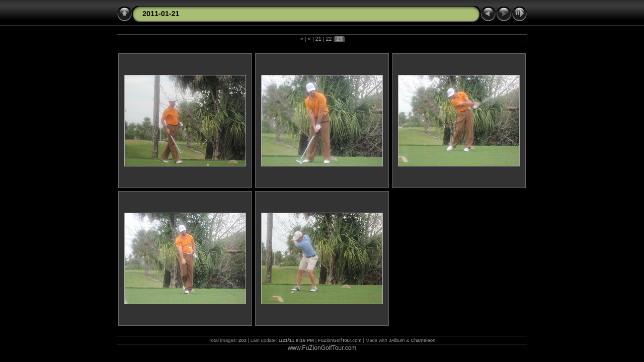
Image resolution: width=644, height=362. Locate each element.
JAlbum (397, 340)
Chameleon (423, 340)
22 (329, 39)
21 (318, 39)
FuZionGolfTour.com (340, 340)
